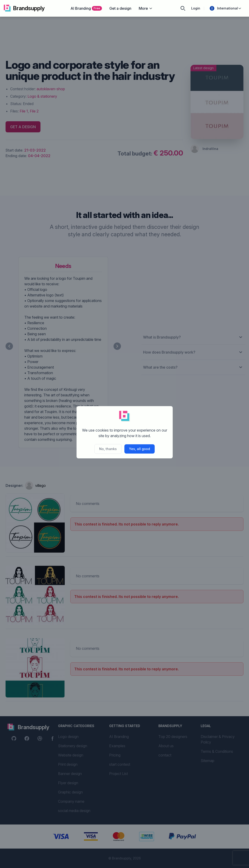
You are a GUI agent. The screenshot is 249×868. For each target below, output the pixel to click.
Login (196, 8)
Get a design (120, 8)
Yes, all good (140, 449)
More (146, 8)
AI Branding (86, 8)
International (226, 8)
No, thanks (108, 449)
